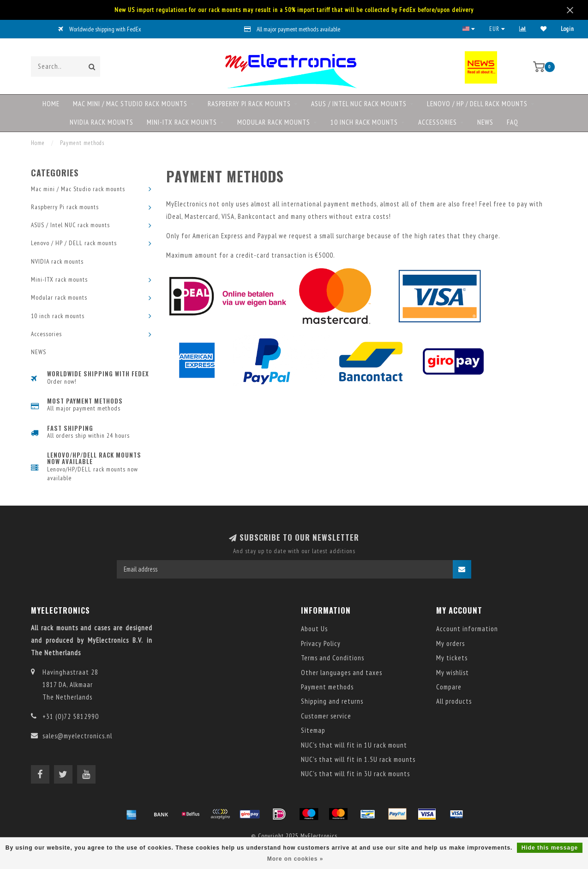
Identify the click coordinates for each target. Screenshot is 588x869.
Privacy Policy (321, 643)
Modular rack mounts (274, 122)
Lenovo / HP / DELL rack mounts (477, 104)
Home (51, 104)
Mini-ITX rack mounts (182, 122)
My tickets (452, 658)
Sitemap (313, 730)
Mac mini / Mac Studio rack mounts (130, 104)
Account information (467, 629)
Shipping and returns (332, 701)
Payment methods (327, 687)
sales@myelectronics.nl (77, 736)
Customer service (326, 716)
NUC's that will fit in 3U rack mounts (355, 774)
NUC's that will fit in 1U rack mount (354, 745)
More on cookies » (295, 859)
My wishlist (453, 673)
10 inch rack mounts (364, 122)
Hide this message (550, 848)
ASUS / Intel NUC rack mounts (359, 104)
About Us (314, 629)
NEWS (485, 122)
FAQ (513, 122)
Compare (449, 687)
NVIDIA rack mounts (102, 122)
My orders (450, 643)
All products (454, 701)
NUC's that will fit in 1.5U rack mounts (358, 759)
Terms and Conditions (333, 658)
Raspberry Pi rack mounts (249, 104)
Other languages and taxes (342, 673)
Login (567, 29)
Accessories (438, 122)
